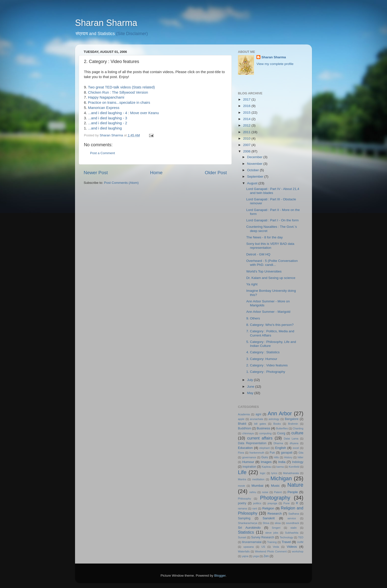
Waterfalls (244, 551)
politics (257, 503)
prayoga (272, 503)
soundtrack (293, 523)
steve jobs (272, 533)
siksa (278, 523)
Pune (286, 503)
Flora (241, 453)
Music (275, 486)
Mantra (242, 479)
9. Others (253, 318)
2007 (247, 145)
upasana (248, 547)
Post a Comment (103, 153)
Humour (248, 462)
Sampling (244, 518)
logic (263, 473)
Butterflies (282, 428)
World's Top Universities (264, 271)
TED (301, 537)
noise (265, 492)
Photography (275, 498)
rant (255, 508)
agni (259, 414)
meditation (258, 479)
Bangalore (292, 419)
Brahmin (293, 424)
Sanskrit (269, 518)
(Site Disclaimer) (132, 34)
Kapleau (267, 467)
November (255, 164)
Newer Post (96, 173)
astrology (274, 419)
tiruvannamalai (252, 542)
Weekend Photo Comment (271, 551)
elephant (264, 448)
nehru (253, 492)
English (281, 448)
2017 (247, 99)
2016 (247, 106)
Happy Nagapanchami (106, 97)
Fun (272, 453)
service (292, 518)
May (251, 393)
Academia (244, 414)
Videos (292, 547)
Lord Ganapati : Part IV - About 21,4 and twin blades (273, 191)
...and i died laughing (105, 128)
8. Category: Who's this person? (270, 325)
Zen (266, 556)
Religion (268, 508)
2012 (247, 125)
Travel (286, 542)
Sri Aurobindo (249, 528)
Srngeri (276, 528)
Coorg (281, 433)
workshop (298, 551)
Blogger (220, 576)
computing (265, 433)
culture (297, 433)
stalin (294, 528)
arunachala (257, 419)
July (251, 380)
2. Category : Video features (267, 365)
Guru (265, 457)
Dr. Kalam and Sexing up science (271, 278)
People (293, 492)
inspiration (249, 467)
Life (242, 472)
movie (242, 486)
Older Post (216, 173)
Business (263, 428)
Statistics (246, 532)
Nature (295, 485)
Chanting (298, 428)
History (288, 457)
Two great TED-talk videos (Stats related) (121, 87)
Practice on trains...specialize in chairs (119, 103)
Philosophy (244, 499)
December (255, 157)
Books (277, 424)
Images (266, 462)
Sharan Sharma (106, 23)
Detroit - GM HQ (258, 254)
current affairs (260, 438)
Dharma (278, 443)
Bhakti (242, 424)
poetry (242, 503)
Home (156, 173)
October (253, 170)
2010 (247, 138)
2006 (247, 151)
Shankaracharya (248, 523)
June (251, 387)
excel (296, 448)
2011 (247, 132)
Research (275, 514)
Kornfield (294, 467)
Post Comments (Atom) (121, 183)
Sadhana (294, 514)
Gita (301, 453)
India (282, 462)
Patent (278, 492)
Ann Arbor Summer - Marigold (268, 312)
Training (272, 542)
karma (280, 467)
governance (249, 457)
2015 (247, 113)
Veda (276, 547)
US (263, 547)
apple (241, 419)
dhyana (294, 443)
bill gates (260, 424)
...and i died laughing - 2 (108, 123)
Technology (286, 537)
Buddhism (245, 428)
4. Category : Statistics (263, 352)
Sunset (242, 537)
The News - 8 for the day (265, 237)
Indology (298, 462)
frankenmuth (257, 453)
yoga (256, 556)
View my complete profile (275, 64)
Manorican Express (104, 108)
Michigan (281, 478)
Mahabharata (291, 473)
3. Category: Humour (262, 359)
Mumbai (257, 486)
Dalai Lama (291, 439)
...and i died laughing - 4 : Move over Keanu (124, 113)
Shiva (266, 523)
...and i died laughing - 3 (108, 118)
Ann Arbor (280, 413)
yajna (245, 556)
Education (245, 448)
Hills (276, 457)
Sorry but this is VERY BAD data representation (270, 246)
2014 (247, 119)
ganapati (287, 453)
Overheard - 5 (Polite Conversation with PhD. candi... (272, 263)
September (256, 177)
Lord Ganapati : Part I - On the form (272, 220)
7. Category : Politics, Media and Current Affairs (270, 333)
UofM (300, 542)
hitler (300, 457)
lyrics (274, 473)
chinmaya (248, 433)
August (253, 183)
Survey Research (262, 537)
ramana (242, 508)
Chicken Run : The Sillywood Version (118, 92)
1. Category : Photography (266, 372)
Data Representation (252, 443)
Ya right (252, 284)
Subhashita (292, 533)
